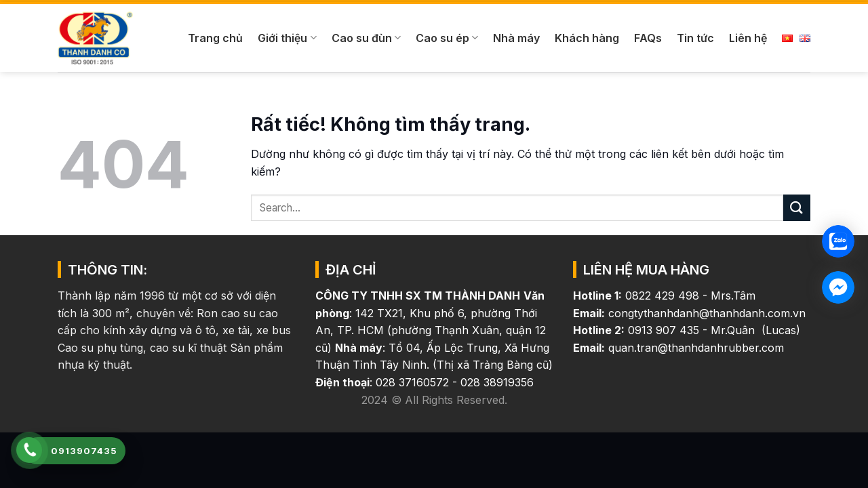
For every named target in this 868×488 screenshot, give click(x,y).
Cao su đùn (366, 38)
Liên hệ (748, 38)
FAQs (648, 38)
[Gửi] (797, 208)
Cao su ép (447, 38)
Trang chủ (215, 38)
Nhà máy (516, 38)
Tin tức (695, 38)
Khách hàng (587, 38)
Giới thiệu (287, 38)
